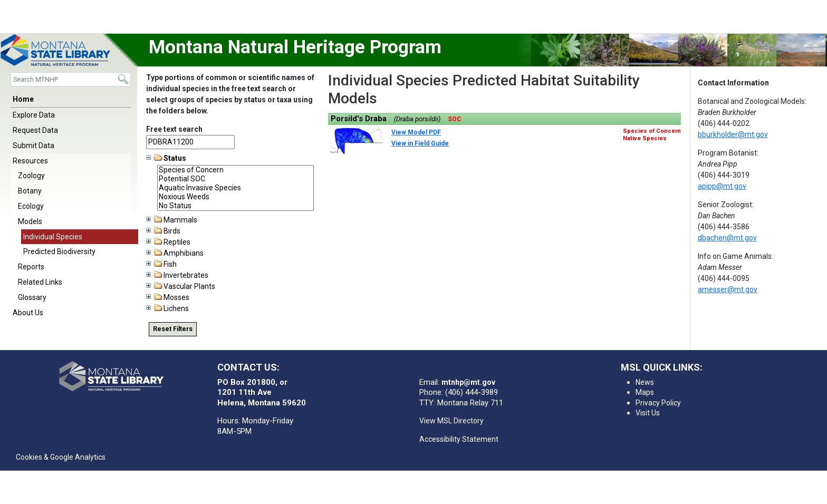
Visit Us (648, 413)
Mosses (168, 297)
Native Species (645, 138)
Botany (30, 191)
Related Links (40, 282)
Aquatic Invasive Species (235, 188)
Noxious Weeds (235, 197)
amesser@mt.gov (728, 289)
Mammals (172, 220)
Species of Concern (235, 170)
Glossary (32, 297)
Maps (645, 392)
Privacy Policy (658, 403)
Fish (161, 264)
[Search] (71, 79)
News (645, 382)
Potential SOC (235, 179)
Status (166, 158)
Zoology (31, 176)
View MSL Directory (451, 421)
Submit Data (33, 146)
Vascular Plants (181, 286)
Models (30, 221)
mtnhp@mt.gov (468, 382)
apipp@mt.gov (722, 186)
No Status (235, 206)
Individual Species (53, 237)
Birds (163, 231)
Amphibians (175, 253)
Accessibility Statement (459, 439)
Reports (31, 267)
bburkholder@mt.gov (733, 134)
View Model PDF (416, 132)
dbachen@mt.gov (727, 238)
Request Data (35, 130)
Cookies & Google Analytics (61, 457)
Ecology (31, 206)
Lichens (167, 308)
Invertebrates (177, 275)
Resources (30, 161)
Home (23, 99)
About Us (28, 313)
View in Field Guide (420, 143)
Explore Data (34, 115)
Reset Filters (173, 329)
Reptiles (168, 242)
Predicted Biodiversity (59, 251)
